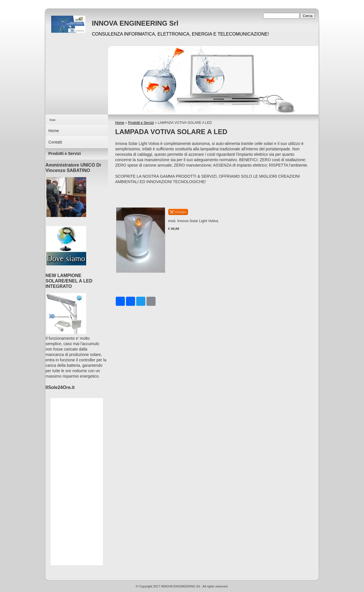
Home (120, 123)
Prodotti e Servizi (141, 123)
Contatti (55, 142)
